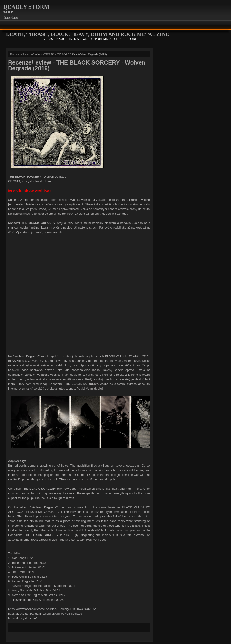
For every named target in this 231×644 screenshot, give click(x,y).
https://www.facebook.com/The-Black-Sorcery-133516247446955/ (52, 609)
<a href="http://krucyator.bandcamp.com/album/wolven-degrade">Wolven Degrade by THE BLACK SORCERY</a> (79, 294)
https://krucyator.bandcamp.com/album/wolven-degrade (45, 614)
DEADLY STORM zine (26, 9)
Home (14, 54)
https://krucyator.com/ (22, 618)
